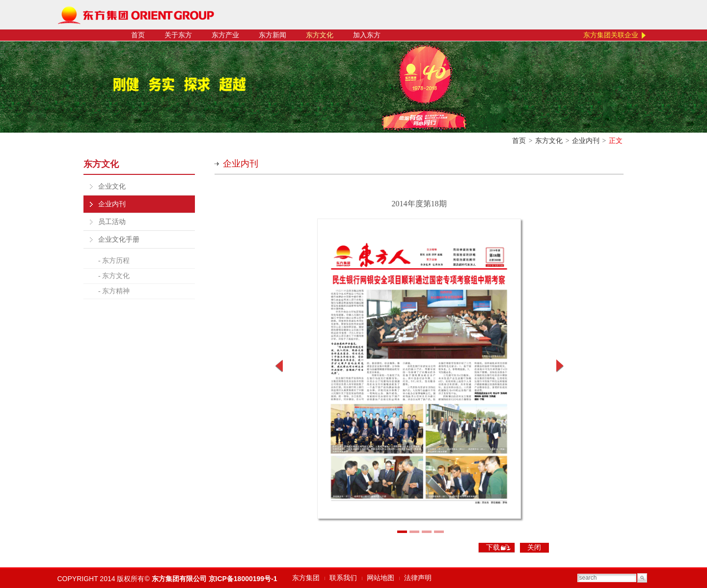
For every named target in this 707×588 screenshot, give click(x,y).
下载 (493, 547)
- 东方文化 (114, 276)
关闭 (534, 547)
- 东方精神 (114, 291)
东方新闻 (272, 35)
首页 (138, 35)
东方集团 (306, 578)
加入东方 (367, 35)
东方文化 (320, 35)
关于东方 (178, 35)
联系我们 (343, 578)
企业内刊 (586, 141)
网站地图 (381, 578)
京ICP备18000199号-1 (243, 579)
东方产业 (225, 35)
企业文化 (112, 186)
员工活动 (112, 222)
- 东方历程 (114, 261)
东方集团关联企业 (611, 35)
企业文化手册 (119, 239)
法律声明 (418, 578)
